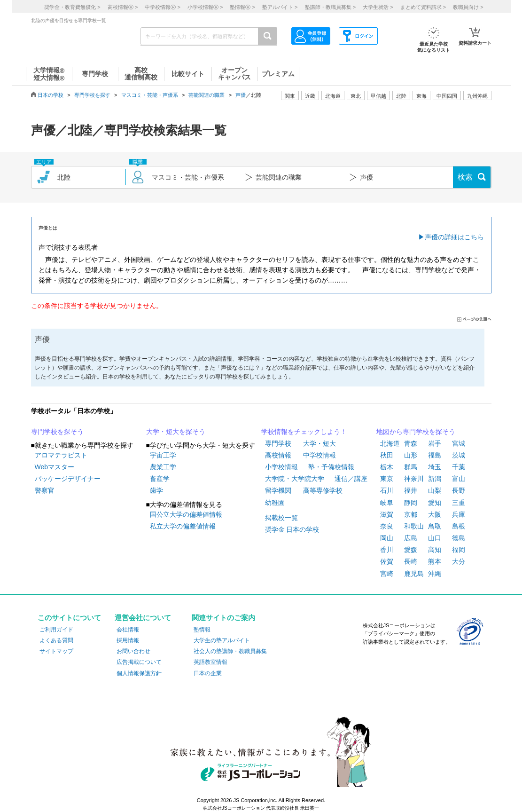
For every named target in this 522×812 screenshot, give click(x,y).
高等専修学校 (323, 490)
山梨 (435, 490)
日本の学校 (51, 95)
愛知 (435, 503)
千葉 (459, 467)
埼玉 (435, 467)
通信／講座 (351, 479)
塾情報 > (242, 7)
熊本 (435, 561)
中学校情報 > (162, 7)
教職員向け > (468, 7)
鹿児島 (414, 574)
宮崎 (387, 574)
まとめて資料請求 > (423, 7)
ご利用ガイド (56, 630)
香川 (387, 550)
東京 (387, 479)
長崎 (411, 561)
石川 (387, 490)
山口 (435, 538)
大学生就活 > (378, 7)
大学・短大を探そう (176, 432)
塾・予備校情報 (331, 467)
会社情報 (128, 630)
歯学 (156, 490)
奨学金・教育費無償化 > (72, 7)
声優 (241, 95)
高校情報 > (123, 7)
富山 (459, 479)
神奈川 (414, 479)
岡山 (387, 538)
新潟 (435, 479)
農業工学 (163, 467)
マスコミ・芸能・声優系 (150, 95)
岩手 (435, 443)
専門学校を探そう (57, 432)
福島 (435, 455)
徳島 (459, 538)
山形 (411, 455)
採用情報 (128, 640)
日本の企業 (208, 673)
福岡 (459, 550)
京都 (411, 514)
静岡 (411, 503)
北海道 (333, 96)
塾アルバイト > (280, 7)
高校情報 (278, 455)
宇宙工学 (163, 455)
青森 (411, 443)
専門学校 (278, 443)
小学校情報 (281, 467)
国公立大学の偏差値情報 (186, 514)
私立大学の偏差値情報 (183, 526)
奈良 (387, 526)
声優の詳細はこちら (454, 237)
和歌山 (414, 526)
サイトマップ (56, 651)
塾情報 (202, 630)
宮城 (459, 443)
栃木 (387, 467)
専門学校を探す (92, 95)
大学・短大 (319, 443)
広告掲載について (139, 662)
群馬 (411, 467)
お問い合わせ (133, 651)
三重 (459, 503)
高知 (435, 550)
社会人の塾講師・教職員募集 (230, 651)
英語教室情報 (210, 662)
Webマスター (55, 467)
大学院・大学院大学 (295, 479)
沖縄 (435, 574)
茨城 (459, 455)
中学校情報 (319, 455)
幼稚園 (275, 503)
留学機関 (278, 490)
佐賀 (387, 561)
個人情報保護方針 (139, 673)
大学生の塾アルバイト (222, 640)
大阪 (435, 514)
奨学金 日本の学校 (292, 529)
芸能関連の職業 (206, 95)
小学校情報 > (205, 7)
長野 (459, 490)
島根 (459, 526)
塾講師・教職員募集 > (330, 7)
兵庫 (459, 514)
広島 (411, 538)
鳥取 (435, 526)
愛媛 (411, 550)
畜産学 (160, 479)
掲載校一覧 (281, 518)
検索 (465, 177)
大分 (459, 561)
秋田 (387, 455)
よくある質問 (56, 640)
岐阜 (387, 503)
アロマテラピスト (61, 455)
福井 (411, 490)
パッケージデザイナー (68, 479)
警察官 (45, 490)
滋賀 (387, 514)
